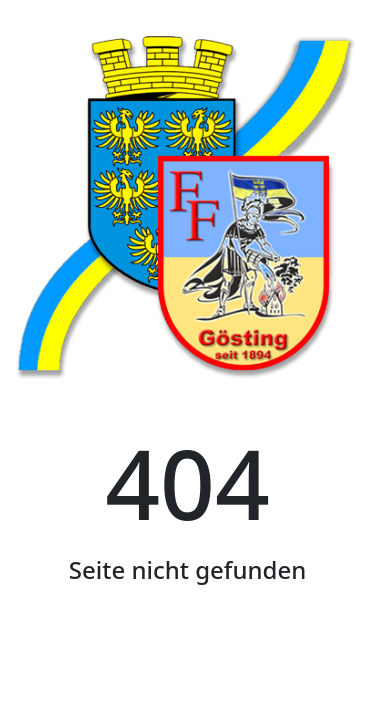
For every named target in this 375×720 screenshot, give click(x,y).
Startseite (187, 662)
